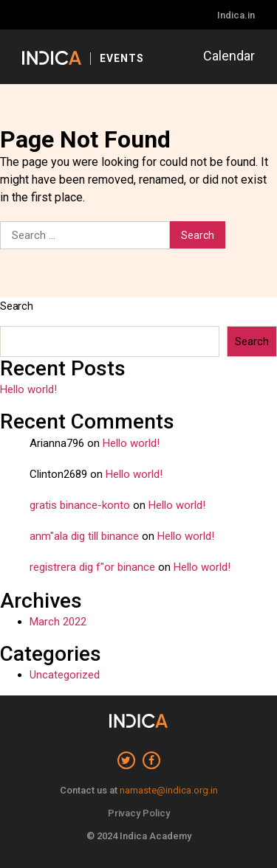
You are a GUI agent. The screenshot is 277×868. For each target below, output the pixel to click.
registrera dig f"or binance (92, 567)
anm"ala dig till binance (84, 536)
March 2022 (58, 622)
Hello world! (28, 389)
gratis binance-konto (80, 505)
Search (17, 306)
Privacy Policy (139, 813)
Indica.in (236, 15)
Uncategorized (65, 675)
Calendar (229, 56)
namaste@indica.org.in (169, 790)
